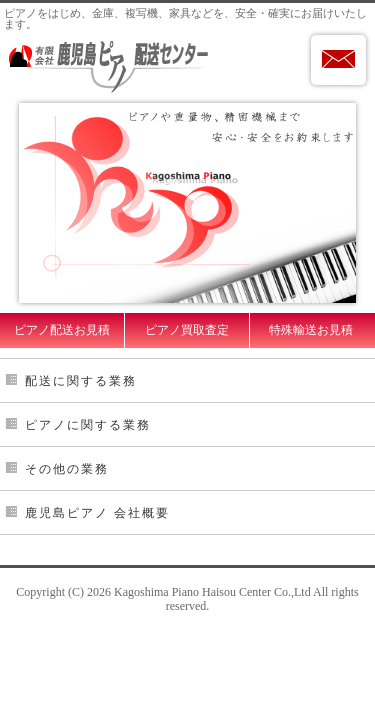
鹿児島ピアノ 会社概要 (97, 513)
